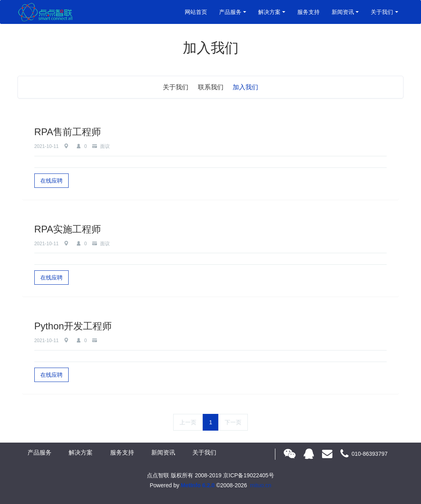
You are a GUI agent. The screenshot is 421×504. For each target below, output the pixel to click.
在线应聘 (51, 181)
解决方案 (269, 12)
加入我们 (245, 87)
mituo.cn (261, 485)
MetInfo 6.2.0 (198, 485)
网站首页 (196, 12)
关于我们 (382, 12)
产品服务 (230, 12)
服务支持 (308, 12)
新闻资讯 (343, 12)
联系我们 (211, 87)
